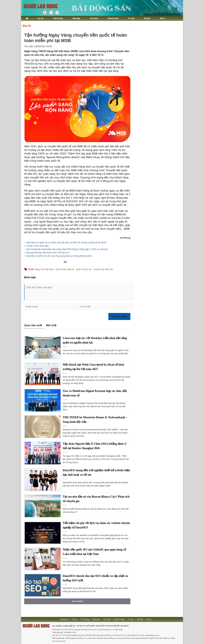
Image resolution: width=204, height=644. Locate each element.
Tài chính (94, 18)
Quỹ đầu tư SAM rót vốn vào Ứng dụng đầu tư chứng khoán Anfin (59, 256)
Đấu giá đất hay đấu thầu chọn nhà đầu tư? (48, 253)
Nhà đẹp (76, 18)
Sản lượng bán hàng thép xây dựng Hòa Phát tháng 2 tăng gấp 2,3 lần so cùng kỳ (67, 249)
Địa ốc (27, 26)
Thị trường (58, 18)
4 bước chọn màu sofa (37, 246)
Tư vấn (131, 18)
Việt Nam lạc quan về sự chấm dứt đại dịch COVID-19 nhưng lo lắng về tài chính (66, 242)
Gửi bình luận (119, 316)
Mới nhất (51, 325)
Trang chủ (64, 619)
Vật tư (163, 18)
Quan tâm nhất (33, 325)
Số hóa (147, 18)
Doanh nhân (113, 18)
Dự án (41, 18)
